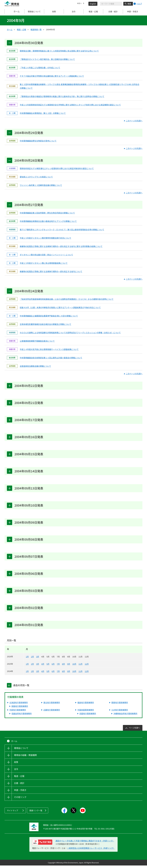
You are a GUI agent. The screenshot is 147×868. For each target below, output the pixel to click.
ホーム (15, 11)
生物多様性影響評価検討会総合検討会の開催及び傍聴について (45, 325)
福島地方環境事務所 (86, 705)
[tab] (10, 688)
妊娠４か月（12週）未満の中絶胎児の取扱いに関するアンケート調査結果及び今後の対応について (60, 308)
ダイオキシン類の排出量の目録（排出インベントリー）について (46, 255)
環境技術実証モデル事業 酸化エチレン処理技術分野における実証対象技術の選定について (57, 169)
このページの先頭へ (134, 121)
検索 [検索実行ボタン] (129, 4)
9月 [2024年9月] (69, 674)
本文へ (80, 4)
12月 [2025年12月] (87, 666)
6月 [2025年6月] (53, 666)
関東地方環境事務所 (120, 705)
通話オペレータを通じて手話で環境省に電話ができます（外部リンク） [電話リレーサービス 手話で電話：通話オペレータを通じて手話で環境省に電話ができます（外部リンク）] (85, 843)
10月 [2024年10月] (74, 674)
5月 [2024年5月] (48, 674)
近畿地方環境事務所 (52, 712)
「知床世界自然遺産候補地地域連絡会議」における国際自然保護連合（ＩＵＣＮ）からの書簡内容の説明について (67, 300)
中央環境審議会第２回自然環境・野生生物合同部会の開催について (47, 213)
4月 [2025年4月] (43, 666)
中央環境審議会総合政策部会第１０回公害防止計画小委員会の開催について (51, 358)
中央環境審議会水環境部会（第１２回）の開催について (43, 113)
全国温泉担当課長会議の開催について (35, 367)
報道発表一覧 (36, 29)
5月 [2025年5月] (48, 666)
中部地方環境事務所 (18, 712)
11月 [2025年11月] (81, 666)
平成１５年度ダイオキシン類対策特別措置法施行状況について (45, 238)
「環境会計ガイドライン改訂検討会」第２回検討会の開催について (47, 59)
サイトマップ (13, 813)
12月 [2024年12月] (87, 674)
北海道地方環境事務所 (19, 705)
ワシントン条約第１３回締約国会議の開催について (41, 185)
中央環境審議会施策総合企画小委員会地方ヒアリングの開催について (48, 222)
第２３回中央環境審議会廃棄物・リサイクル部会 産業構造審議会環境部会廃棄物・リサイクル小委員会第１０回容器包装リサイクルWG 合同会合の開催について (80, 86)
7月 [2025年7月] (58, 666)
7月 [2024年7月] (58, 674)
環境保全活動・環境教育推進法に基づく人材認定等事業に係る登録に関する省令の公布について (59, 51)
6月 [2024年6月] (53, 674)
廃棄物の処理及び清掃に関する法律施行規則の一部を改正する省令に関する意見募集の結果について (61, 247)
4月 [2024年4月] (43, 674)
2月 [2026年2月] (32, 659)
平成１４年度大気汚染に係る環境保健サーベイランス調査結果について (49, 350)
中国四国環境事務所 (86, 712)
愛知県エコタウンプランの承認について (36, 177)
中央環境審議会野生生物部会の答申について (38, 141)
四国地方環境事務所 (88, 716)
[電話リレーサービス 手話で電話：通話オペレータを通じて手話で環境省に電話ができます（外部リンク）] (42, 845)
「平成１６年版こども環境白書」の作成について (40, 68)
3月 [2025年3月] (38, 666)
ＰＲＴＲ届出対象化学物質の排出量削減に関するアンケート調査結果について (52, 76)
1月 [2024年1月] (27, 674)
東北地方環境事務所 (52, 705)
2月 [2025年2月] (32, 666)
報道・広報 (21, 29)
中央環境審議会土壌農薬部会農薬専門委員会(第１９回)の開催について (49, 316)
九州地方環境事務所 (120, 712)
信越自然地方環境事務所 (22, 716)
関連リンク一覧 (36, 813)
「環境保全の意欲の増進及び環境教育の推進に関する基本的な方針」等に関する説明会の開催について (62, 96)
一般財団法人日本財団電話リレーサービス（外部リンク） (91, 851)
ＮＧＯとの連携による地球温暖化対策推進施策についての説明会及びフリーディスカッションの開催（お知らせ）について (70, 333)
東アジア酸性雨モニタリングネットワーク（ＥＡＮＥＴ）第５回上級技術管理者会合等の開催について (62, 230)
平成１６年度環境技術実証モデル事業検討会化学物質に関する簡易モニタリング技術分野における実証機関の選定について (70, 105)
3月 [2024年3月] (38, 674)
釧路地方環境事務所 (20, 709)
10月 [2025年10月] (74, 666)
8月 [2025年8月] (63, 666)
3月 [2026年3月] (38, 659)
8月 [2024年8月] (63, 674)
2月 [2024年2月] (32, 674)
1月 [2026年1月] (27, 659)
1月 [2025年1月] (27, 666)
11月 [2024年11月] (81, 674)
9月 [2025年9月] (69, 666)
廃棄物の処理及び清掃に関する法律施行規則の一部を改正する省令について (51, 272)
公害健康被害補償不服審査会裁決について (37, 342)
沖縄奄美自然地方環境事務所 (125, 716)
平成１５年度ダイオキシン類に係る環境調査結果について (44, 264)
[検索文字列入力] (111, 4)
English (93, 4)
